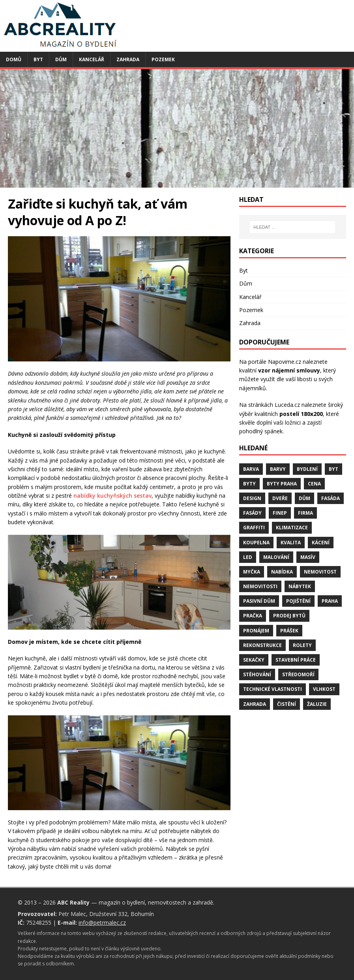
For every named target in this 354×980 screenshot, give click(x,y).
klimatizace (292, 528)
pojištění (298, 601)
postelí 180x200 (301, 414)
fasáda (331, 498)
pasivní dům (259, 601)
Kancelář (92, 59)
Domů (14, 59)
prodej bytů (289, 616)
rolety (302, 645)
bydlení (307, 469)
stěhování (257, 674)
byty (249, 484)
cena (314, 484)
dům (304, 498)
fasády (252, 513)
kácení (321, 543)
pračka (253, 616)
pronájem (256, 631)
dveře (280, 498)
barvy (278, 469)
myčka (252, 572)
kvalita (291, 543)
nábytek (300, 586)
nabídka (282, 572)
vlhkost (324, 689)
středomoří (298, 674)
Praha (330, 601)
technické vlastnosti (273, 689)
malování (276, 557)
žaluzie (317, 704)
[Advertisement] (177, 128)
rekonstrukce (262, 645)
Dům (61, 59)
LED (248, 557)
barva (251, 469)
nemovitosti (260, 586)
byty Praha (282, 484)
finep (280, 513)
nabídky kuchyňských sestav (112, 496)
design (252, 498)
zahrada (255, 704)
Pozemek (163, 59)
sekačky (254, 660)
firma (305, 513)
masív (308, 557)
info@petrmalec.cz (102, 923)
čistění (287, 704)
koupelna (256, 543)
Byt (38, 59)
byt (333, 469)
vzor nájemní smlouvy (289, 370)
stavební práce (296, 660)
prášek (289, 631)
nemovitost (320, 572)
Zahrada (128, 59)
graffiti (254, 528)
